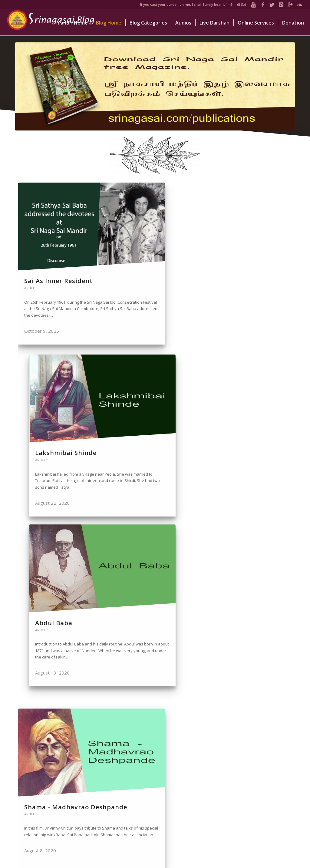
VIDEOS (170, 805)
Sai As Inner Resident (43, 245)
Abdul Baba (236, 241)
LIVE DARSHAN (176, 789)
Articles (31, 256)
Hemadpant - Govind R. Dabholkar (251, 431)
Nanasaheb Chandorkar (237, 617)
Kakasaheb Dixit (147, 427)
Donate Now (273, 782)
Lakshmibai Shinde (152, 241)
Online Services (271, 799)
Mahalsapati (45, 614)
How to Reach (272, 815)
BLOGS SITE (173, 797)
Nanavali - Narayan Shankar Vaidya (152, 617)
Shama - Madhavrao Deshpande (57, 431)
